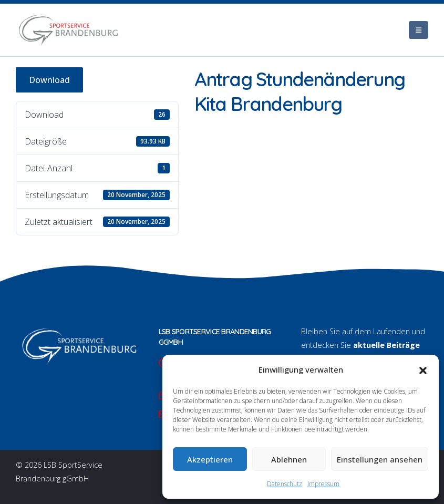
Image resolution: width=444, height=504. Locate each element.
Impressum (323, 484)
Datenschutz (285, 484)
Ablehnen (289, 459)
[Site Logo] (68, 30)
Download (49, 80)
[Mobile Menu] (419, 30)
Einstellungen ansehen (380, 459)
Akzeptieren (210, 459)
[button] (423, 369)
